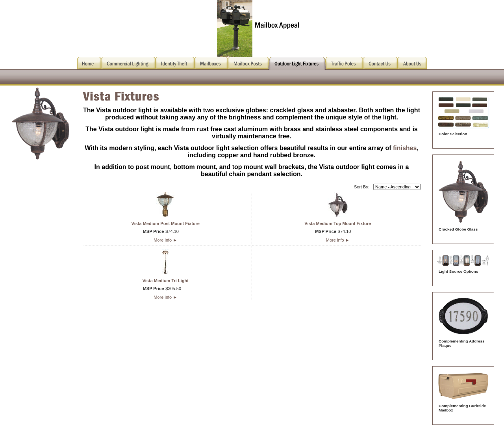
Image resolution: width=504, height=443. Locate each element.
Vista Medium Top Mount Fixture (338, 223)
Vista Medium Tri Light (166, 281)
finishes (405, 148)
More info (165, 240)
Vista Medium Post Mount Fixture (166, 223)
